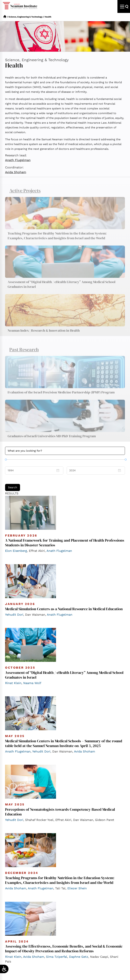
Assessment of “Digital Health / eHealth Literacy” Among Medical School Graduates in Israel (62, 288)
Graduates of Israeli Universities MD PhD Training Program (52, 439)
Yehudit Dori (14, 615)
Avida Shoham (16, 172)
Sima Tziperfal (57, 957)
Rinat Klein (13, 683)
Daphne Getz (79, 957)
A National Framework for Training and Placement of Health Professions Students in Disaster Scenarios (65, 543)
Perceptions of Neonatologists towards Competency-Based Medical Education (60, 812)
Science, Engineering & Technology (26, 17)
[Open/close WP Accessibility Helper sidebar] (4, 969)
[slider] (6, 459)
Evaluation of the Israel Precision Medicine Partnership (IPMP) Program (61, 396)
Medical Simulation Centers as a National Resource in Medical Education (64, 609)
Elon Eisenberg (16, 551)
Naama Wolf (32, 683)
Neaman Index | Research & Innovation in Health (44, 334)
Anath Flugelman (18, 160)
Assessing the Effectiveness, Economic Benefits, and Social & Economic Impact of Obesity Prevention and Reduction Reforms (64, 949)
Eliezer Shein (77, 888)
